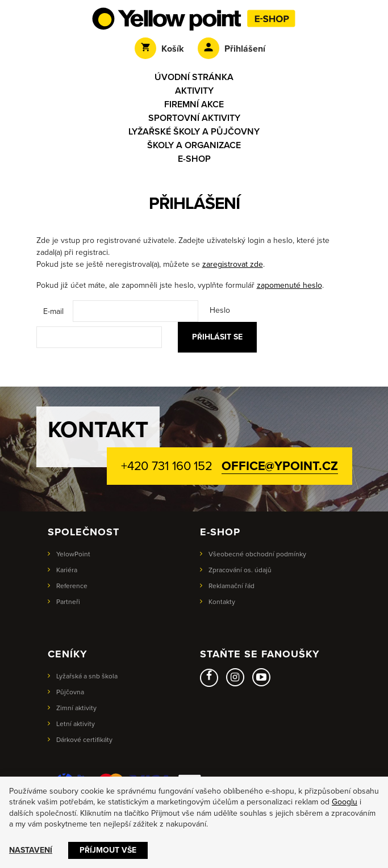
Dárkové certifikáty (84, 740)
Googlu (345, 802)
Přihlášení (231, 49)
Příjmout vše (108, 850)
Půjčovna (70, 692)
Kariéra (67, 570)
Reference (72, 586)
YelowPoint (73, 554)
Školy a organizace (194, 145)
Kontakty (222, 602)
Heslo (220, 310)
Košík (159, 49)
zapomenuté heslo (289, 285)
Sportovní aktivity (194, 118)
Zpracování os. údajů (240, 570)
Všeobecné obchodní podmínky (257, 554)
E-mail (53, 311)
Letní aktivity (76, 724)
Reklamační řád (231, 586)
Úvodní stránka (194, 77)
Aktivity (194, 91)
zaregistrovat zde (233, 264)
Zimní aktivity (76, 708)
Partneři (68, 602)
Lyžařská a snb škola (87, 676)
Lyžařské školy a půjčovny (194, 132)
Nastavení (31, 850)
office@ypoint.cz (279, 466)
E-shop (194, 159)
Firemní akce (194, 104)
